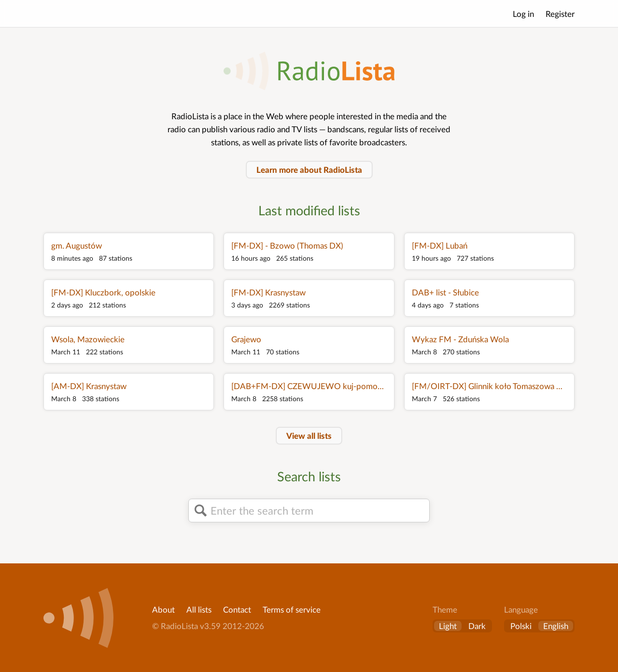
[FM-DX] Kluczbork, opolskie (103, 292)
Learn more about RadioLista (309, 170)
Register (560, 14)
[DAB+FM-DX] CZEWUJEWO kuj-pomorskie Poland (309, 386)
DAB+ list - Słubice (445, 292)
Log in (523, 14)
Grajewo (246, 339)
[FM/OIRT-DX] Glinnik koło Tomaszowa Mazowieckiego (489, 386)
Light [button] (448, 626)
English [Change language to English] (556, 626)
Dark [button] (477, 626)
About (163, 609)
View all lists (309, 436)
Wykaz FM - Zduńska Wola (460, 339)
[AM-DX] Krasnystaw (89, 386)
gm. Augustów (77, 245)
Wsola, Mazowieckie (88, 339)
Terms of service (292, 609)
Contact (237, 609)
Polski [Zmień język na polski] (521, 626)
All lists (199, 609)
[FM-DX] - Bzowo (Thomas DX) (287, 245)
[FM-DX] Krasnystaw (268, 292)
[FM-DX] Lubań (440, 245)
